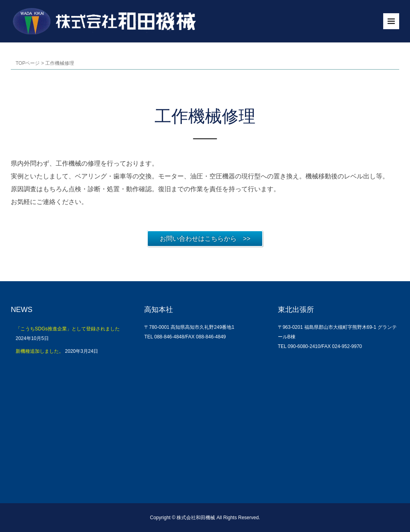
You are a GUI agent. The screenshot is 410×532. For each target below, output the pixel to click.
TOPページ (28, 63)
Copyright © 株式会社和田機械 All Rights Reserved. (205, 518)
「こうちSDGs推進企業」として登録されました (68, 329)
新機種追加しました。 (40, 351)
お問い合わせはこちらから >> (205, 239)
